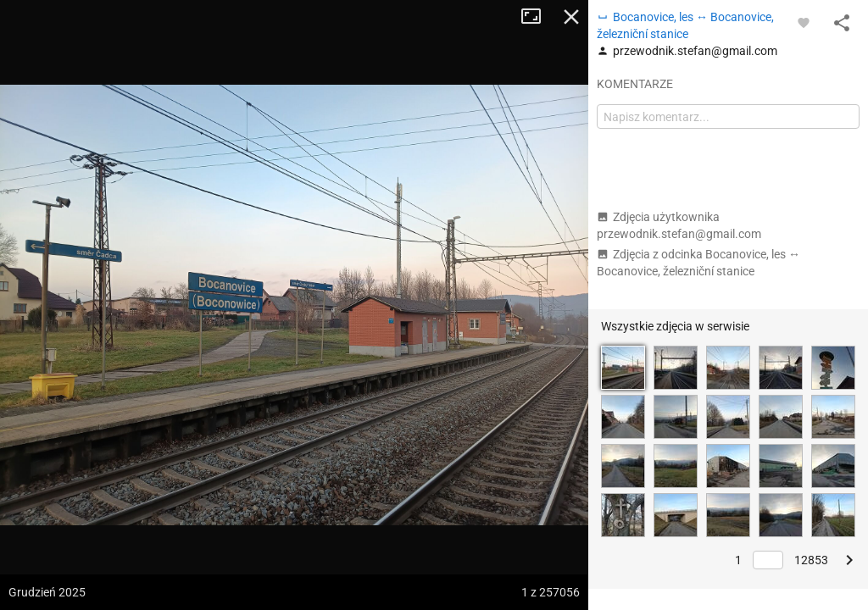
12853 (811, 560)
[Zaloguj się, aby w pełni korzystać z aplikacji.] (804, 22)
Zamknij (571, 17)
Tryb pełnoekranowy (537, 17)
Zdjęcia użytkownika (679, 225)
